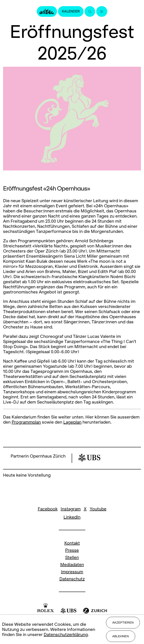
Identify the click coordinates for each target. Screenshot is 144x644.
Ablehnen (121, 636)
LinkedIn (72, 517)
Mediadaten (72, 564)
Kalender (71, 11)
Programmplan (26, 422)
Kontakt (72, 543)
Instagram (71, 509)
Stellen (72, 557)
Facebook (48, 509)
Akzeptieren (123, 622)
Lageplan (72, 422)
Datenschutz (72, 579)
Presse (72, 550)
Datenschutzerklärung (66, 634)
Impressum (72, 572)
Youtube (98, 509)
